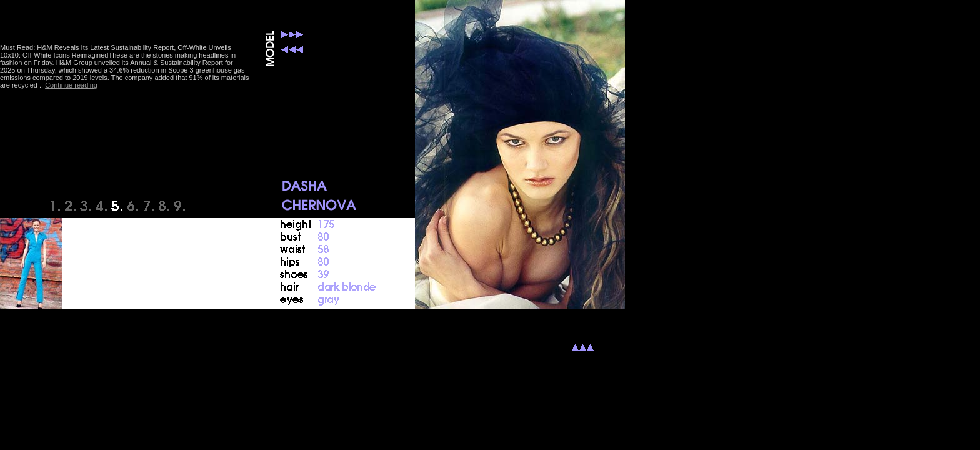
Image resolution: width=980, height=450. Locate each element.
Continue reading (71, 85)
